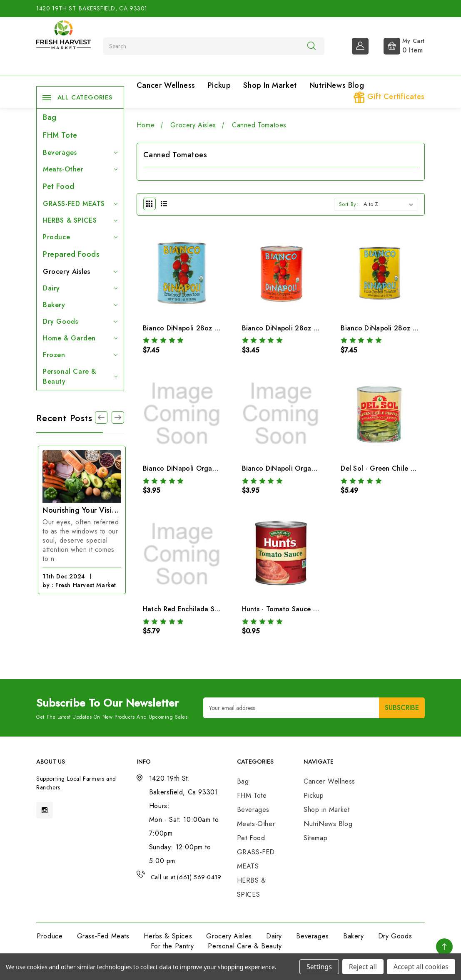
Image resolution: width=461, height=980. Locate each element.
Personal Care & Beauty (80, 376)
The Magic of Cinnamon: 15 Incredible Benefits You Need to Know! (80, 510)
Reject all (363, 967)
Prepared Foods (71, 254)
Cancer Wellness (166, 85)
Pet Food (59, 186)
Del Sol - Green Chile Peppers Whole (399, 468)
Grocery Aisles (80, 272)
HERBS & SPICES (80, 220)
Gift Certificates (389, 97)
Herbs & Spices (168, 936)
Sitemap (315, 838)
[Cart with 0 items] (397, 45)
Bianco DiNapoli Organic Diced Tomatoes (208, 468)
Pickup (219, 85)
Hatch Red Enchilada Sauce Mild (194, 609)
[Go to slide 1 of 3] (101, 417)
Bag (50, 117)
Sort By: (349, 204)
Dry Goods (80, 321)
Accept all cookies (421, 967)
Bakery (80, 305)
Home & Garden (80, 338)
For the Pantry (172, 946)
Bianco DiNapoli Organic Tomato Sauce (305, 468)
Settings (319, 967)
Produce (80, 237)
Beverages (80, 153)
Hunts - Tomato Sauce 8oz (284, 609)
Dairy (80, 288)
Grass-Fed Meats (103, 936)
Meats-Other (80, 169)
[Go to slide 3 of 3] (118, 417)
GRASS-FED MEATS (80, 204)
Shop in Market (270, 85)
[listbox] (390, 204)
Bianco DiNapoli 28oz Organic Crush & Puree (215, 328)
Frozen (80, 355)
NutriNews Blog (337, 85)
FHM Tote (60, 135)
